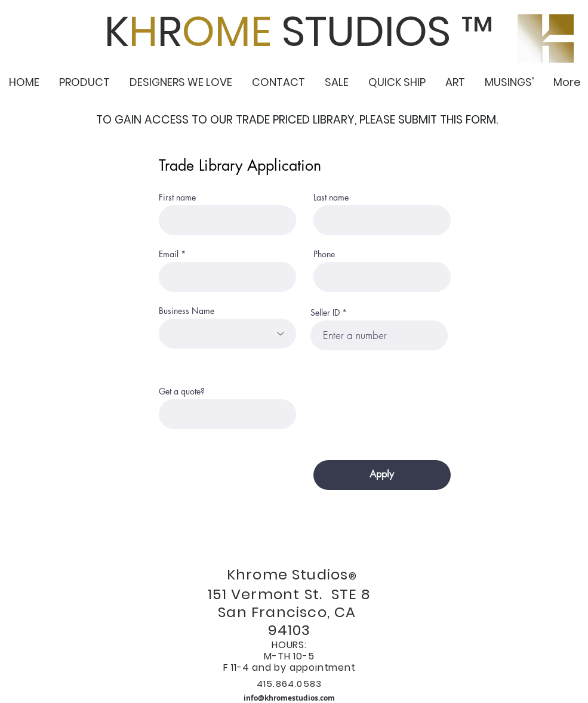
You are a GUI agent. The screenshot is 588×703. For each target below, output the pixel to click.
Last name (331, 198)
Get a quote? (182, 391)
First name (177, 198)
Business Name (187, 311)
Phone (324, 254)
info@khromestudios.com (289, 698)
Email (169, 254)
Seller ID (325, 313)
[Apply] (382, 475)
